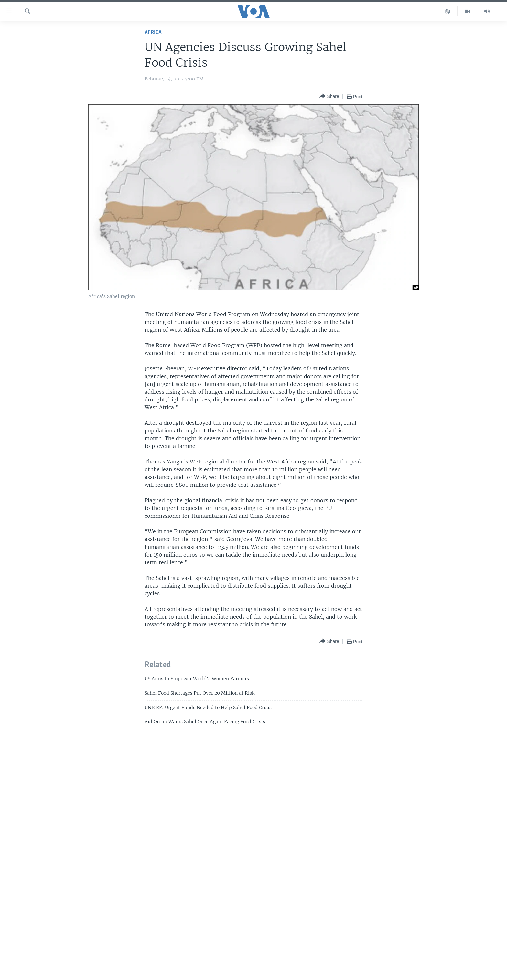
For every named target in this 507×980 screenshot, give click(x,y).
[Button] (329, 96)
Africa (153, 32)
